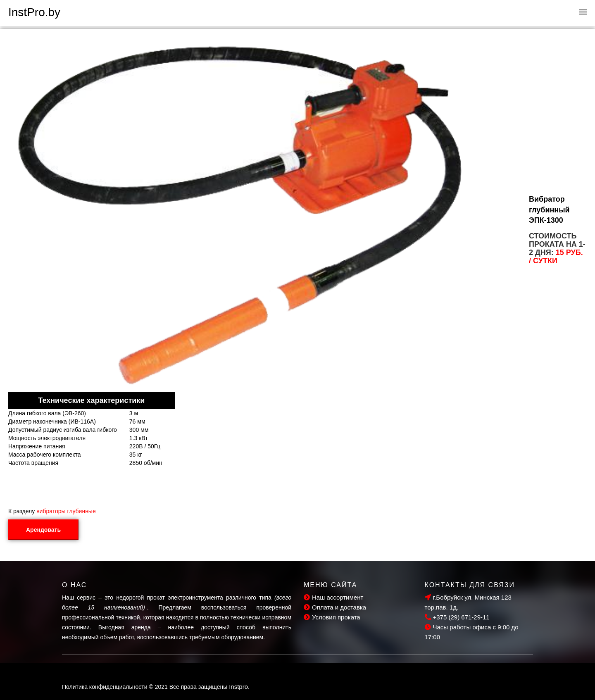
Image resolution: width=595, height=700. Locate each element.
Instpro (238, 687)
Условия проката (332, 617)
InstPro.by (34, 12)
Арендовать (43, 530)
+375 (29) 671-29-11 (457, 617)
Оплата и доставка (335, 607)
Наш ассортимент (333, 597)
